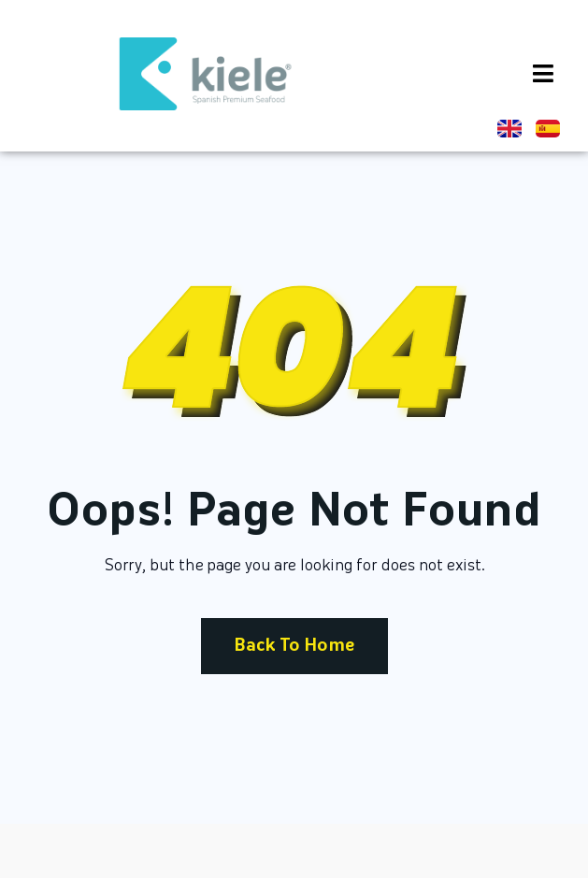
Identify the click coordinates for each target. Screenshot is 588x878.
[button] (543, 74)
